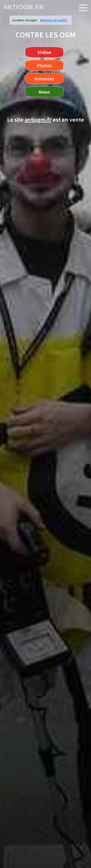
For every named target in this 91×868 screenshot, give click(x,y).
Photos (44, 65)
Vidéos (44, 52)
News (44, 92)
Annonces (44, 79)
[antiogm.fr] (83, 8)
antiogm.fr (23, 7)
